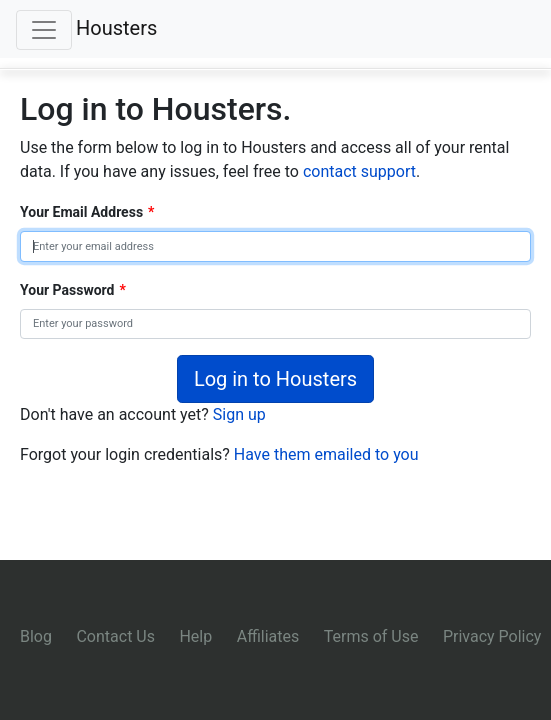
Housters (116, 28)
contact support (359, 171)
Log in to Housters (275, 379)
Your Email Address (87, 212)
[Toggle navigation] (44, 30)
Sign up (239, 414)
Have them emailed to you (326, 454)
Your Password (73, 290)
